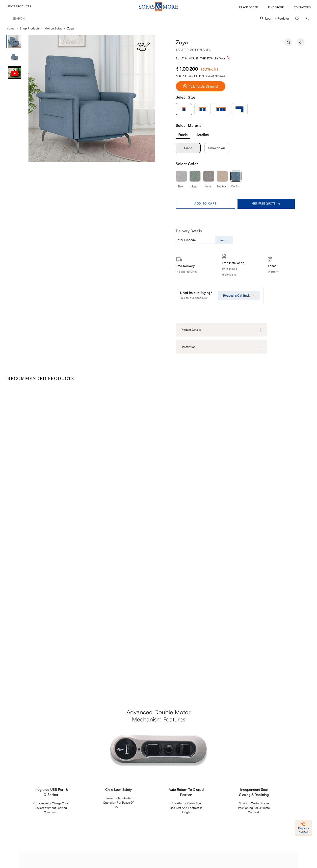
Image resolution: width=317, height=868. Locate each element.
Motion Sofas (53, 28)
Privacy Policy (48, 845)
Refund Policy (74, 845)
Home (11, 28)
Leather (203, 134)
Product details (191, 330)
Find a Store (264, 794)
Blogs (157, 794)
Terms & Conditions (18, 845)
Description (188, 347)
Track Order (196, 794)
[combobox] (116, 19)
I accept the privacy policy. (28, 809)
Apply (224, 240)
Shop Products (19, 6)
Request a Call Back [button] (155, 749)
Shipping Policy (100, 845)
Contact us (241, 794)
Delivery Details (189, 231)
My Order (219, 794)
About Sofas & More (295, 794)
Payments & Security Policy (135, 845)
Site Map (174, 794)
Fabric (183, 135)
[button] (160, 102)
